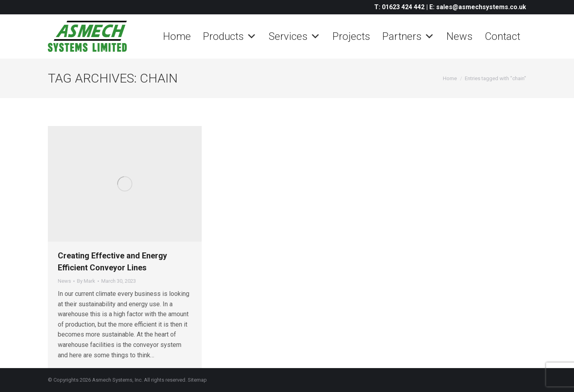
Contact (502, 36)
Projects (351, 36)
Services (295, 36)
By (86, 281)
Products (230, 36)
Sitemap (197, 380)
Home (177, 36)
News (460, 36)
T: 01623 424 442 (399, 7)
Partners (408, 36)
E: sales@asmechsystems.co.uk (478, 7)
